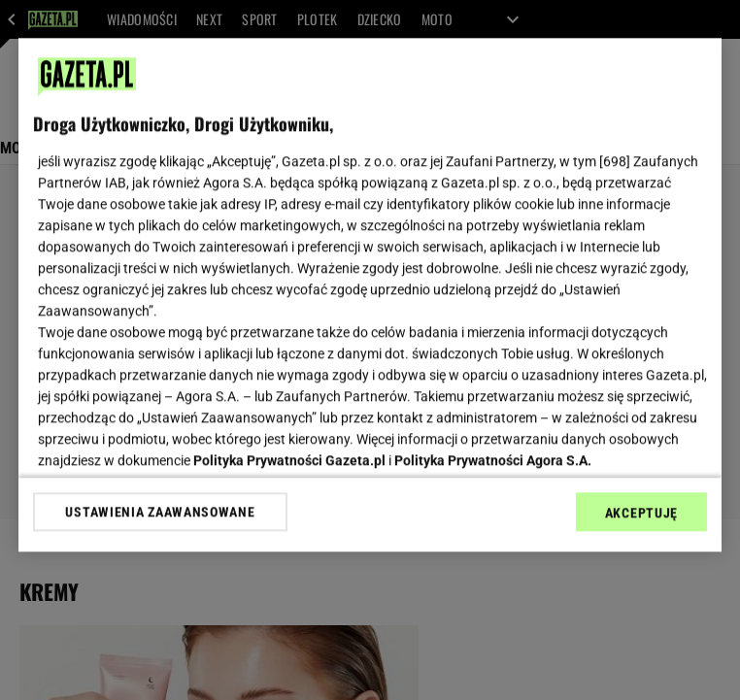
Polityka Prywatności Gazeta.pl (289, 460)
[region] (370, 295)
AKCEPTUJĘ (641, 513)
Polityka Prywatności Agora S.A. (493, 460)
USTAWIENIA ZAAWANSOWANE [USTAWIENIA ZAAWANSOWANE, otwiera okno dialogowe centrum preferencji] (160, 512)
